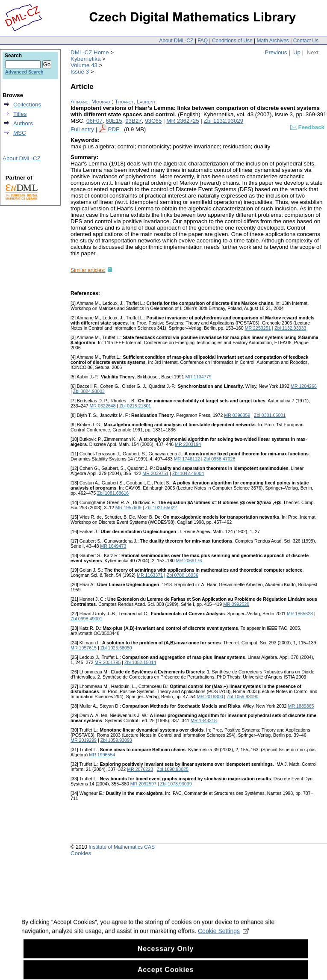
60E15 (114, 121)
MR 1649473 (113, 546)
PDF (114, 129)
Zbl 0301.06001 (270, 415)
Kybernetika (85, 59)
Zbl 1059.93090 (242, 697)
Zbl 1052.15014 (140, 662)
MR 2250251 (258, 328)
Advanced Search (24, 72)
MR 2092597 (143, 784)
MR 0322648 (102, 406)
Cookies (81, 853)
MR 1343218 (204, 720)
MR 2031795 (108, 662)
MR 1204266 (304, 386)
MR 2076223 (140, 769)
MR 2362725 (183, 121)
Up (297, 52)
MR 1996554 (102, 755)
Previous (276, 52)
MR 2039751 (155, 473)
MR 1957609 (128, 508)
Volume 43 (84, 65)
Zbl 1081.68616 (113, 493)
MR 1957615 (84, 648)
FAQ (203, 41)
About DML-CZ (176, 41)
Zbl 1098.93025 (173, 769)
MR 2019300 (210, 697)
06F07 (94, 121)
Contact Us (306, 41)
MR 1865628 (300, 614)
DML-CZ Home (90, 52)
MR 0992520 (236, 604)
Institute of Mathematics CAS (122, 847)
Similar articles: (88, 270)
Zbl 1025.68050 (116, 648)
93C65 (153, 121)
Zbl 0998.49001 (86, 619)
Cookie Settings (223, 937)
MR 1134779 (199, 377)
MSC (20, 133)
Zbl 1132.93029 (224, 121)
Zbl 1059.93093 (116, 740)
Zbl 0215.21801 (135, 406)
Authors (23, 123)
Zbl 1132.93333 (290, 328)
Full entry (82, 129)
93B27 (134, 121)
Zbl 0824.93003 (89, 391)
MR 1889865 (301, 706)
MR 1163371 (150, 575)
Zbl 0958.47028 (219, 459)
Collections (27, 105)
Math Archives (272, 41)
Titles (20, 114)
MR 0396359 (237, 415)
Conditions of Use (232, 41)
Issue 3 (80, 72)
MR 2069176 (189, 561)
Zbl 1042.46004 (188, 473)
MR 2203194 (188, 444)
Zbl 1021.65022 (161, 508)
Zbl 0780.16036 (183, 575)
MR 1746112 (187, 459)
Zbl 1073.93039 (176, 784)
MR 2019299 (84, 740)
